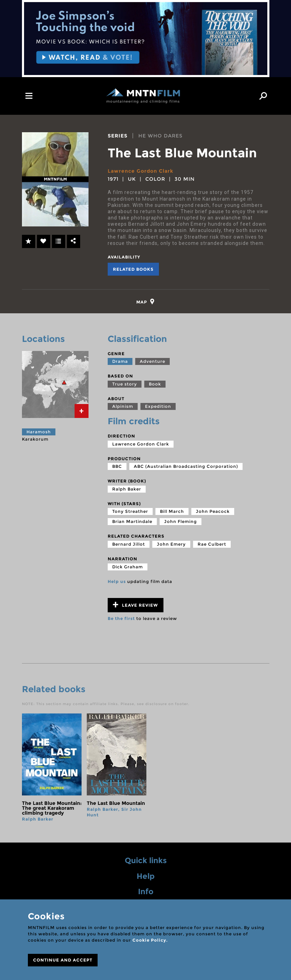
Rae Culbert (212, 544)
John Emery (171, 544)
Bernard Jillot (129, 544)
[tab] (145, 302)
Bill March (172, 511)
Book (155, 384)
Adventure (152, 361)
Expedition (158, 406)
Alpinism (123, 406)
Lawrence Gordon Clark (140, 171)
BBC (117, 466)
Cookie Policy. (150, 940)
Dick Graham (128, 567)
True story (125, 384)
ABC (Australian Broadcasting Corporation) (186, 466)
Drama (120, 361)
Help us (117, 581)
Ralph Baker (127, 489)
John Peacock (213, 511)
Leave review (135, 605)
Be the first (121, 618)
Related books (133, 269)
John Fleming (181, 521)
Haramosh (39, 432)
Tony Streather (130, 511)
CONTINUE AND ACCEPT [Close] (63, 960)
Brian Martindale (132, 521)
